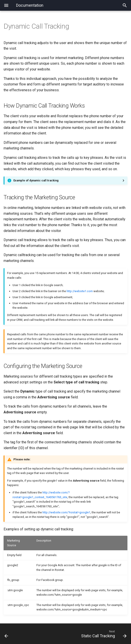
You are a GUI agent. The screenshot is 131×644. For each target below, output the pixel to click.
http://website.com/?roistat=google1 (66, 512)
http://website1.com (80, 291)
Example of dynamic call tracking (36, 180)
